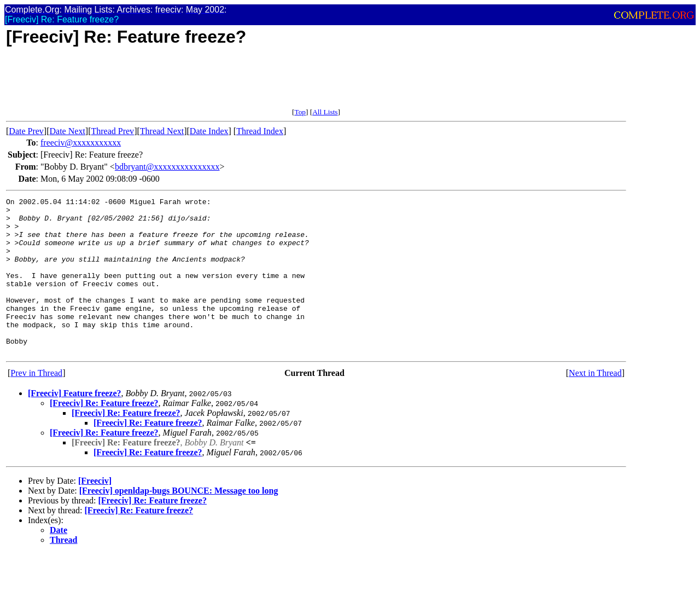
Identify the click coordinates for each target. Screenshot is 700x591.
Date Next (68, 131)
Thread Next (162, 131)
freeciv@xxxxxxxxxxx (81, 143)
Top (300, 112)
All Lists (325, 112)
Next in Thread (595, 404)
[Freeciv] (95, 512)
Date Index (209, 131)
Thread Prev (112, 131)
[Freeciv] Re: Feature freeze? (104, 434)
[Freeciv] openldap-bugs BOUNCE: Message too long (179, 522)
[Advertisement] (205, 83)
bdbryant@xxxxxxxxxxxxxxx (167, 167)
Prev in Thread (36, 404)
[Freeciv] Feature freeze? (75, 424)
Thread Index (260, 131)
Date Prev (26, 131)
